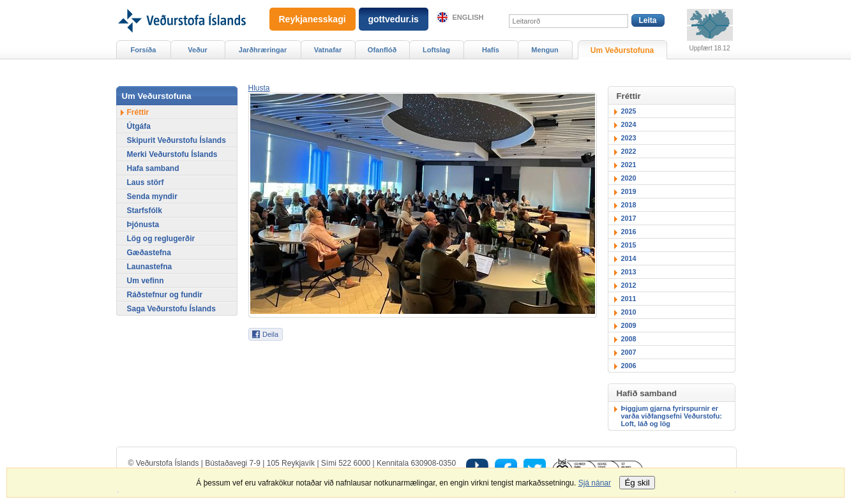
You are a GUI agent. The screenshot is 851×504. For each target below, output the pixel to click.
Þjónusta (143, 225)
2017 (629, 218)
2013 (629, 272)
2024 (629, 124)
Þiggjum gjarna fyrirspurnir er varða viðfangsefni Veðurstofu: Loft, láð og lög (672, 416)
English (468, 17)
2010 (629, 312)
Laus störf (146, 182)
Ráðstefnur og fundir (165, 295)
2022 (629, 151)
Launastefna (150, 267)
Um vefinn (146, 281)
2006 (629, 366)
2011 (629, 299)
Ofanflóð (382, 50)
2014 (629, 258)
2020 (629, 178)
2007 (629, 352)
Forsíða (144, 50)
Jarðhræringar (263, 50)
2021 (629, 165)
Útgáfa (139, 126)
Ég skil (637, 483)
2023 (629, 138)
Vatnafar (328, 50)
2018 (629, 205)
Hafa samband (153, 168)
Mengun (545, 50)
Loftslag (436, 50)
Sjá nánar (595, 483)
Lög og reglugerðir (161, 239)
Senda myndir (152, 196)
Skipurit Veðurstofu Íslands (177, 140)
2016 (629, 232)
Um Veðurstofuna (622, 50)
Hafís (491, 50)
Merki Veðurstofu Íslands (172, 154)
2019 (629, 191)
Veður (198, 50)
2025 (629, 111)
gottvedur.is (394, 19)
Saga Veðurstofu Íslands (171, 309)
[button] (259, 88)
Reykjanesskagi (313, 19)
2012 (629, 285)
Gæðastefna (149, 253)
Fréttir (138, 112)
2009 (629, 325)
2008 (629, 339)
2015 (629, 245)
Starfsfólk (145, 211)
